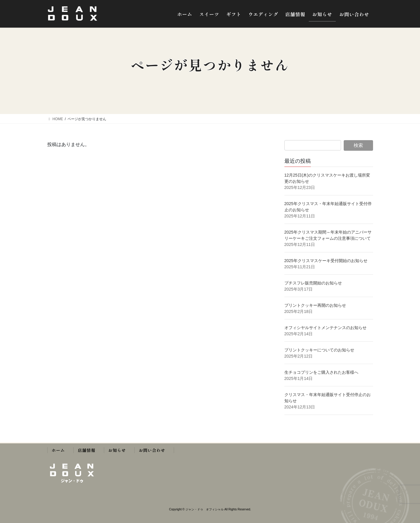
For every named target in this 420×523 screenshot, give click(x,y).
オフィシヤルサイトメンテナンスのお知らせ (325, 328)
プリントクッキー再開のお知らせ (315, 305)
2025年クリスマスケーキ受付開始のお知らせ (327, 261)
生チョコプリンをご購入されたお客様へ (321, 372)
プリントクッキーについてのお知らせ (319, 350)
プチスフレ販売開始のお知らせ (313, 283)
